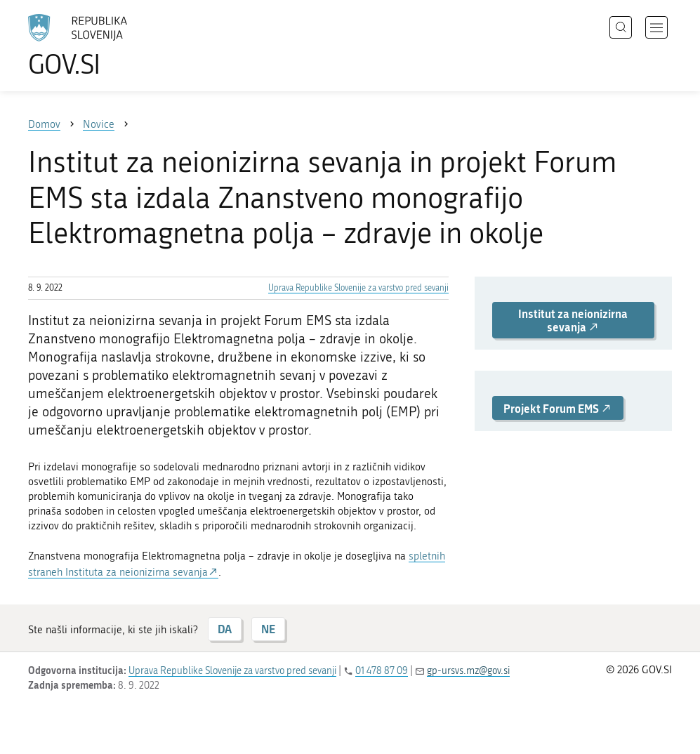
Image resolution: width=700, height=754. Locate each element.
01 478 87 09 (382, 671)
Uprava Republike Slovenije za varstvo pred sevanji (358, 288)
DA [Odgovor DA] (225, 629)
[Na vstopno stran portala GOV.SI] (98, 46)
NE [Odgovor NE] (268, 629)
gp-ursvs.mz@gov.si (468, 671)
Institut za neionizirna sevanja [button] (573, 320)
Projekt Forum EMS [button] (558, 408)
